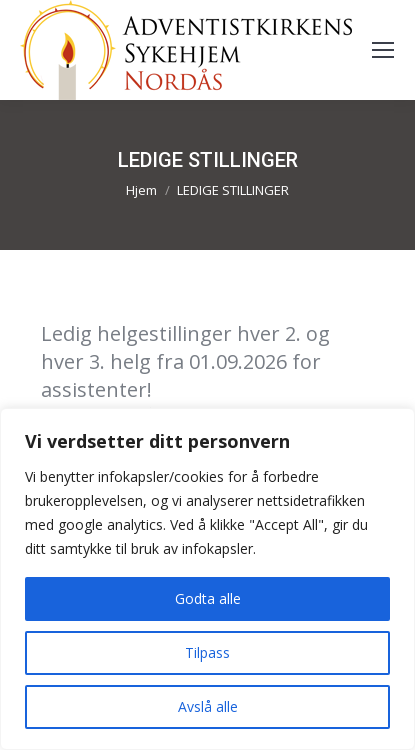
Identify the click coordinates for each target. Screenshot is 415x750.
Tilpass (207, 652)
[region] (207, 579)
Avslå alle (208, 706)
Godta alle (208, 598)
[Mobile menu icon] (383, 50)
